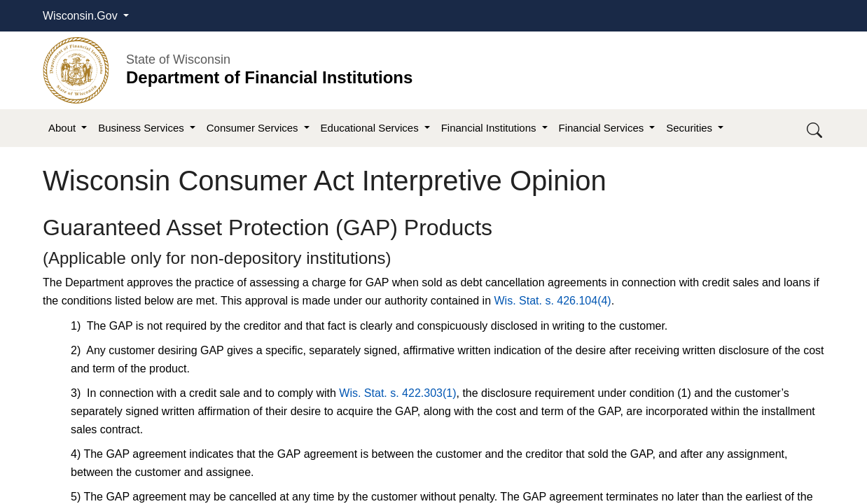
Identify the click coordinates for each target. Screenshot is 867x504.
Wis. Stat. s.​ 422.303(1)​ (397, 393)
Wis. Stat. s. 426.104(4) (553, 301)
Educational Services (371, 128)
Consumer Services (254, 128)
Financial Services (603, 128)
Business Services (143, 128)
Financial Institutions (490, 128)
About (63, 128)
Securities (691, 128)
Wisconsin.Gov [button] (82, 16)
